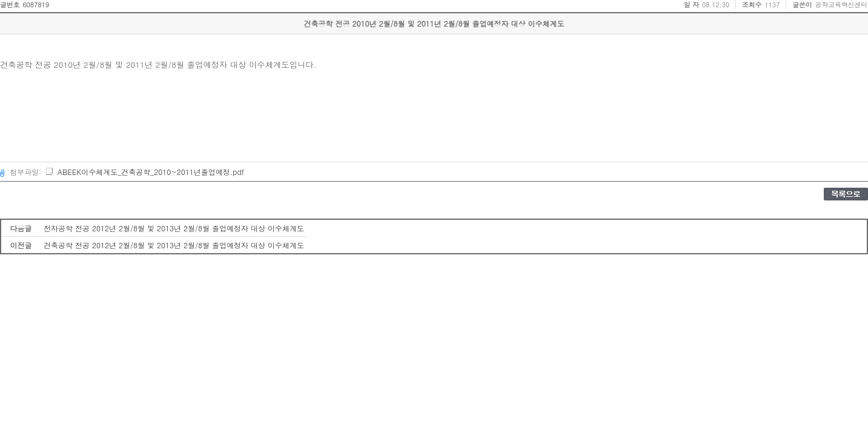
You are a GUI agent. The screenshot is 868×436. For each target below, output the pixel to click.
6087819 (36, 5)
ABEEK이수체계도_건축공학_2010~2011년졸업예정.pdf (144, 172)
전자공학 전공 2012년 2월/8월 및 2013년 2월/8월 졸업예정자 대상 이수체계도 (174, 228)
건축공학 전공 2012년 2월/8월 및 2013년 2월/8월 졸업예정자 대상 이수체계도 (174, 245)
